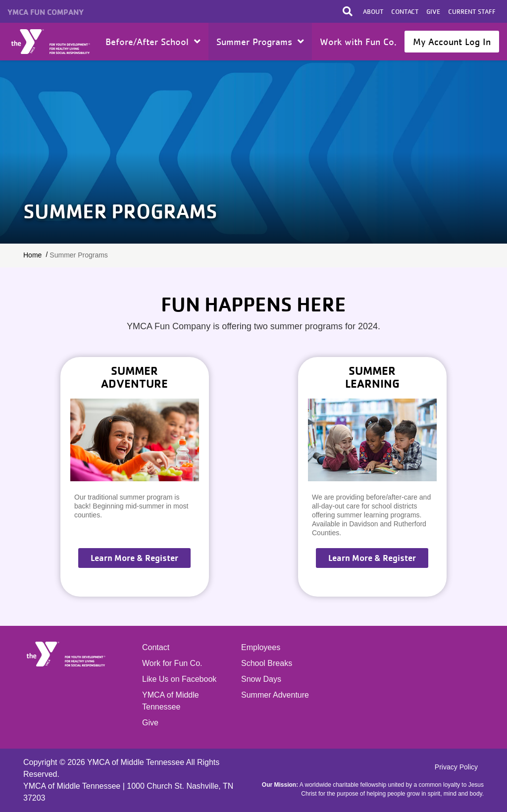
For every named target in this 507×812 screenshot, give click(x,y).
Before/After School (153, 42)
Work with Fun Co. (358, 42)
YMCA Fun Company (46, 12)
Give (433, 11)
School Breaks (267, 663)
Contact (405, 11)
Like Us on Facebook (179, 679)
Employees (261, 647)
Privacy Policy (456, 767)
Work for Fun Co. (172, 663)
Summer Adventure (275, 695)
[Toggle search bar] (348, 11)
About (373, 11)
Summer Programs (260, 42)
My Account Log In (452, 42)
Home (51, 42)
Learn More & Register (134, 558)
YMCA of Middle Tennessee (171, 701)
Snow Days (261, 679)
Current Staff (472, 11)
